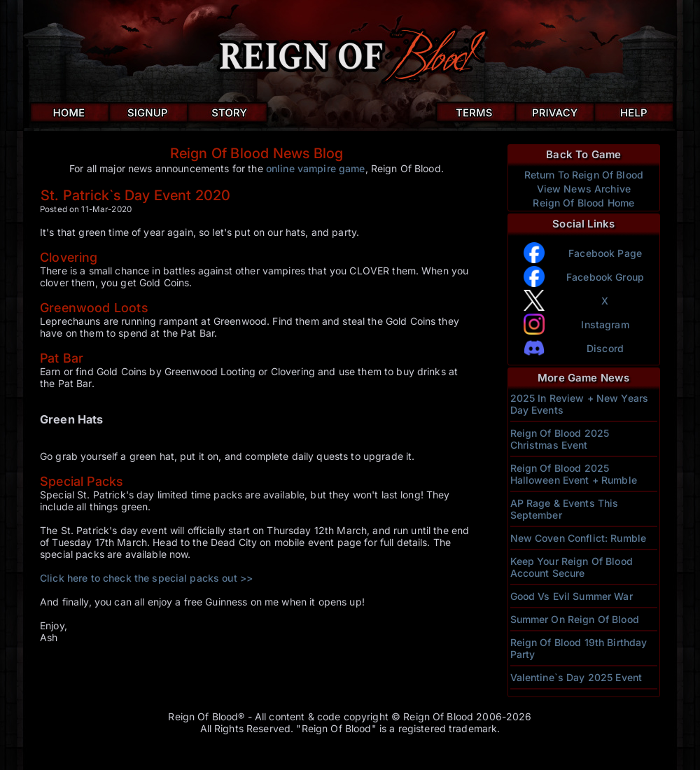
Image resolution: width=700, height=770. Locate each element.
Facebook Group (605, 277)
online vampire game (316, 168)
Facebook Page (605, 253)
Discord (605, 348)
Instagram (605, 324)
